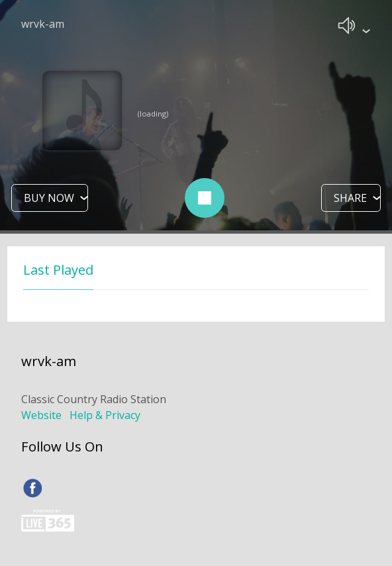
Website (41, 415)
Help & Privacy (105, 415)
